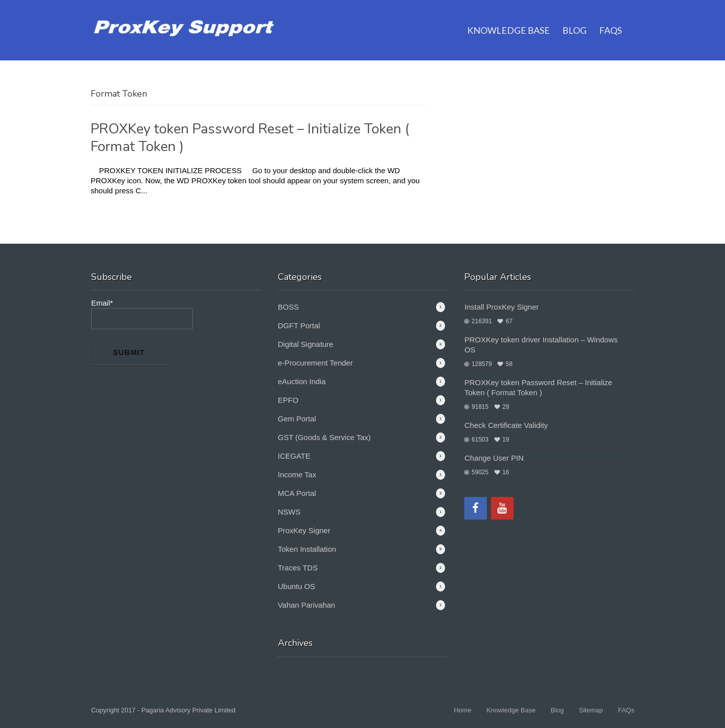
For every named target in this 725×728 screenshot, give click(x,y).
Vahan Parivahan (307, 605)
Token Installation (307, 549)
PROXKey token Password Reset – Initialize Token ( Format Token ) (250, 138)
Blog (574, 18)
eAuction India (302, 381)
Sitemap (591, 710)
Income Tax (297, 475)
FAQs (610, 18)
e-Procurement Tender (315, 363)
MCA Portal (297, 493)
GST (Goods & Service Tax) (324, 437)
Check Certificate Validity (506, 425)
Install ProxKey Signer (501, 307)
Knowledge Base (509, 18)
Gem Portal (297, 419)
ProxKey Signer (304, 530)
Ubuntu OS (297, 586)
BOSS (288, 307)
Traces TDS (298, 568)
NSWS (289, 512)
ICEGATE (294, 456)
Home (462, 710)
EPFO (288, 400)
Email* (142, 314)
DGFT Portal (299, 325)
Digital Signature (306, 344)
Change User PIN (494, 458)
